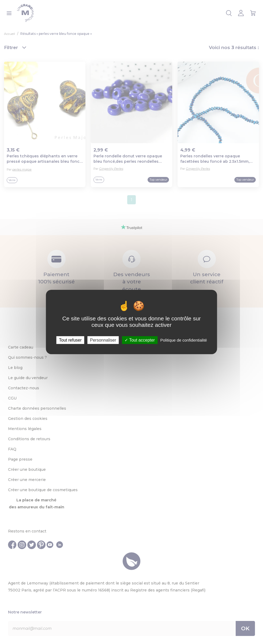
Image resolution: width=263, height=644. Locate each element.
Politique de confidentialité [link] (183, 340)
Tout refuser (70, 340)
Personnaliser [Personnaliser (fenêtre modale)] (103, 340)
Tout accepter (140, 340)
